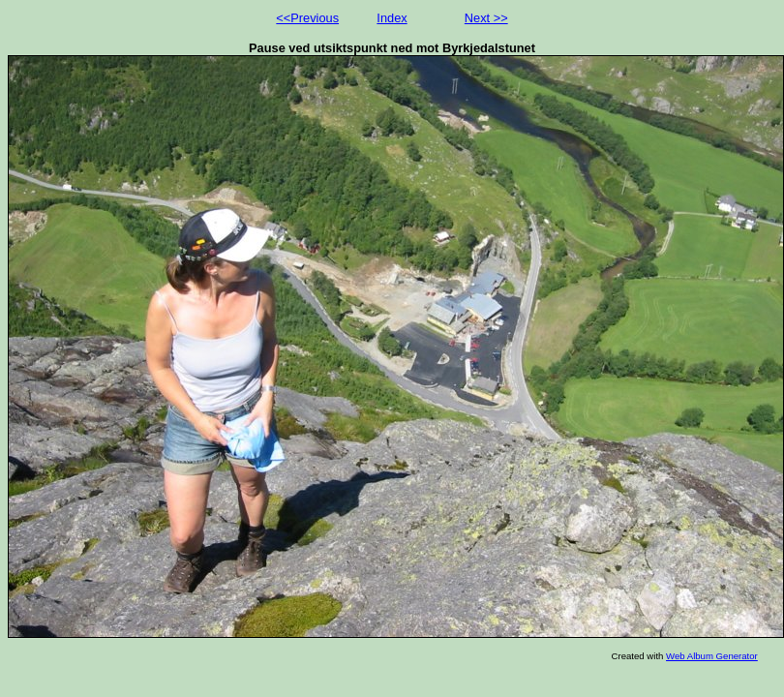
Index (392, 18)
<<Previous (307, 18)
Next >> (486, 18)
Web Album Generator (712, 656)
